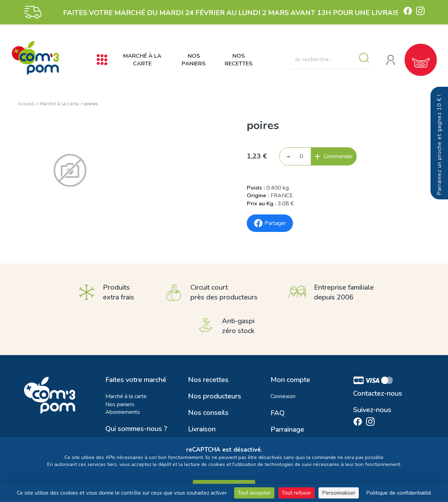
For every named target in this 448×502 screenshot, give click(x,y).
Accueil (26, 104)
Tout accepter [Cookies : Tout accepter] (254, 493)
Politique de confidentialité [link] (399, 493)
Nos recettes (239, 60)
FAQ (278, 413)
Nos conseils (208, 413)
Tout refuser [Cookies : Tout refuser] (296, 493)
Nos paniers (194, 60)
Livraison (202, 429)
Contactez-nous (378, 394)
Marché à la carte (142, 60)
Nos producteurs (215, 396)
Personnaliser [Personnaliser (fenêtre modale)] (339, 493)
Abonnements (123, 412)
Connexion (283, 396)
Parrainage (287, 430)
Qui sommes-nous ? (136, 429)
